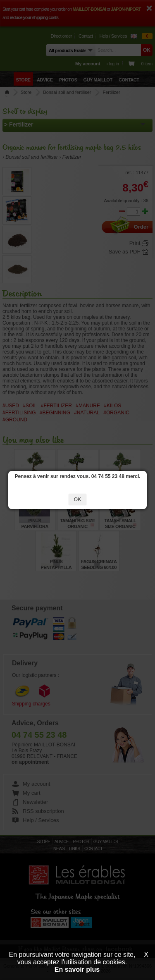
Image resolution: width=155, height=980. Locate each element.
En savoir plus (77, 969)
